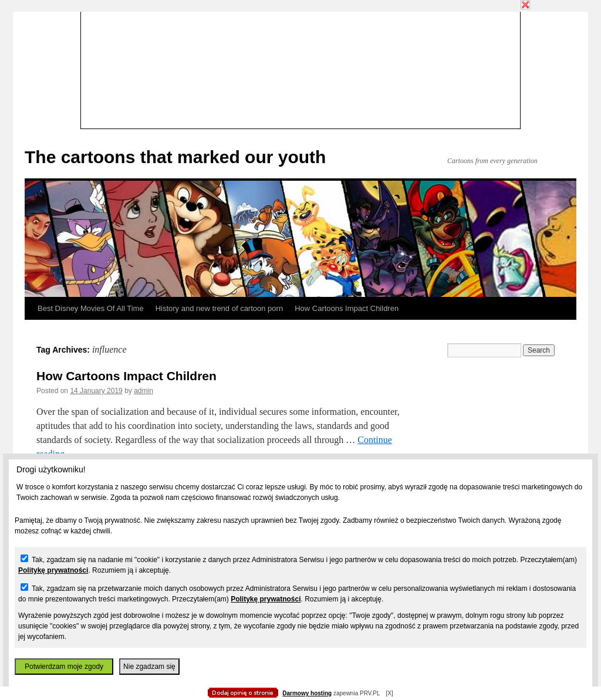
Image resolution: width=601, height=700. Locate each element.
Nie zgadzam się (149, 667)
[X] (389, 693)
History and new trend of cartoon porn (220, 308)
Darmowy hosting (307, 693)
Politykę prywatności (53, 570)
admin (144, 391)
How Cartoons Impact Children (347, 308)
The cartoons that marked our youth (175, 157)
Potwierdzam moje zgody (64, 667)
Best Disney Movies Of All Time (91, 308)
